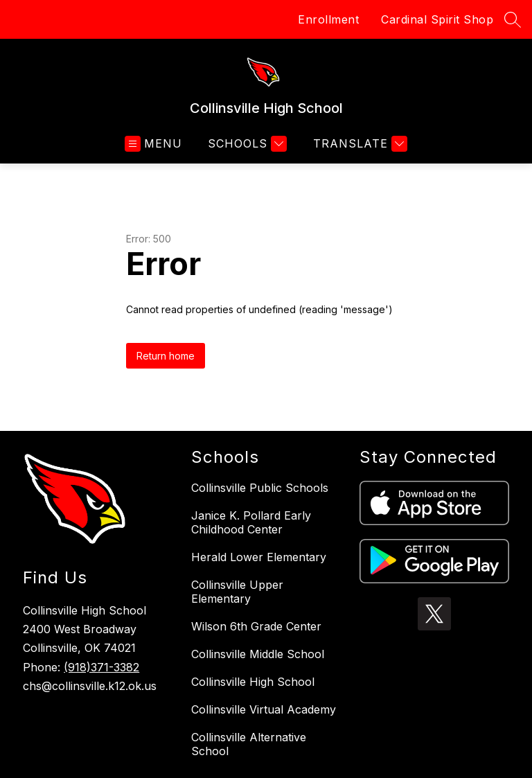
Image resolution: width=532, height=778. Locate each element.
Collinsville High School (253, 682)
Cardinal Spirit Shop (437, 19)
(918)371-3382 (101, 667)
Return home (166, 356)
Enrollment (328, 19)
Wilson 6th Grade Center (256, 626)
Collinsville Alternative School (249, 744)
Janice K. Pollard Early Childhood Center (251, 522)
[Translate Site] (358, 144)
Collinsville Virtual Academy (264, 709)
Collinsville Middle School (258, 654)
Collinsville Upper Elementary (237, 592)
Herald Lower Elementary (259, 557)
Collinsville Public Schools (260, 488)
